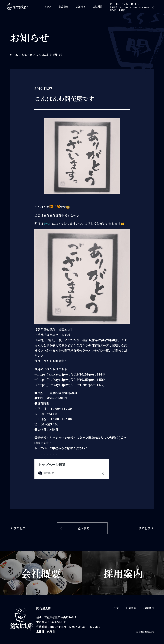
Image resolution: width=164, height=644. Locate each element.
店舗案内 (81, 6)
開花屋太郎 (44, 608)
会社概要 (97, 6)
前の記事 (20, 528)
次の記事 (144, 528)
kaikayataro (146, 632)
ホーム (14, 55)
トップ (48, 6)
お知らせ (27, 55)
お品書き (64, 6)
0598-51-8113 (127, 4)
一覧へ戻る (82, 528)
